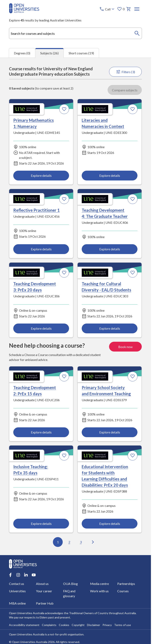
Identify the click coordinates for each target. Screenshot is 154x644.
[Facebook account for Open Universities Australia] (10, 575)
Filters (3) (126, 72)
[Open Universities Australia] (24, 12)
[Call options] (108, 9)
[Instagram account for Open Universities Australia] (18, 575)
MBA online (17, 603)
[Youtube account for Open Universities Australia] (34, 575)
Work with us (100, 591)
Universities (17, 591)
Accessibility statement (24, 625)
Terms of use (123, 625)
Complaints (49, 625)
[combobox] (75, 33)
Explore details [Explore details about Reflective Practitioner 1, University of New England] (41, 249)
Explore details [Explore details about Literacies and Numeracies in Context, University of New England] (110, 176)
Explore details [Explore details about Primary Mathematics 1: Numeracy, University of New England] (41, 176)
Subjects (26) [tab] (49, 53)
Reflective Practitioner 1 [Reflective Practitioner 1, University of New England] (36, 210)
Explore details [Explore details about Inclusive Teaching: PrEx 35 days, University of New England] (41, 524)
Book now (126, 347)
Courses (123, 591)
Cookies (64, 625)
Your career (44, 591)
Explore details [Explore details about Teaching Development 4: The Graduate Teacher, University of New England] (110, 249)
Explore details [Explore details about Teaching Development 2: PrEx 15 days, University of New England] (41, 432)
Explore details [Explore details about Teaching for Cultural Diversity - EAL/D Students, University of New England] (110, 328)
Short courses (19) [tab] (81, 53)
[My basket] (129, 9)
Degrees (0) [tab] (22, 53)
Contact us (17, 584)
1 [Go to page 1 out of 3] (58, 542)
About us (42, 584)
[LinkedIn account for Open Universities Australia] (26, 575)
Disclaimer (94, 625)
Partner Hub (45, 603)
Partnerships (126, 584)
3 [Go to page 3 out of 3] (81, 542)
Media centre (100, 584)
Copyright (78, 625)
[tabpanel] (75, 306)
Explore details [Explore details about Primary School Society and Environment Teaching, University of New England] (110, 432)
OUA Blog (70, 584)
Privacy (107, 625)
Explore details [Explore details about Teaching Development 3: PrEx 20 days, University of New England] (41, 328)
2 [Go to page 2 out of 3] (69, 542)
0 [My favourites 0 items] (121, 9)
